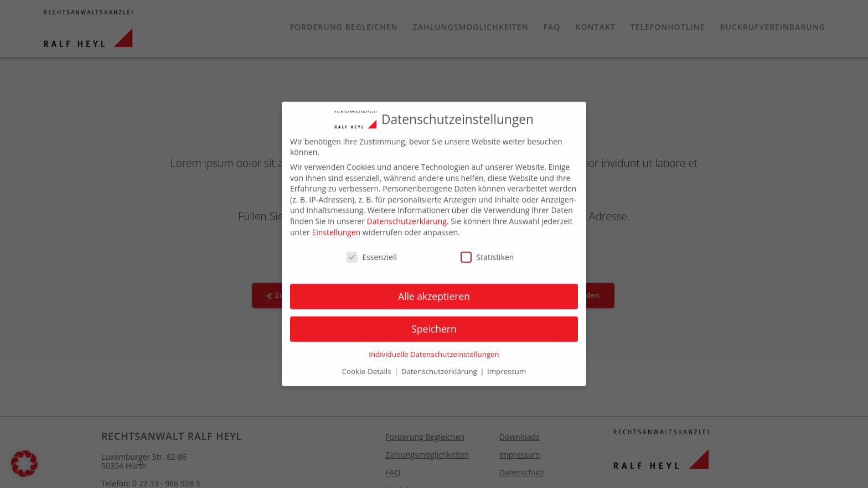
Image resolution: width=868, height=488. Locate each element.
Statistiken (487, 251)
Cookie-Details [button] (368, 366)
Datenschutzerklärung (407, 216)
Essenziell (372, 251)
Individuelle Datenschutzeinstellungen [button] (434, 349)
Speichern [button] (434, 323)
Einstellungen (336, 226)
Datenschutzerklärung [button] (440, 366)
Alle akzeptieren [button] (434, 290)
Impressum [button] (507, 366)
